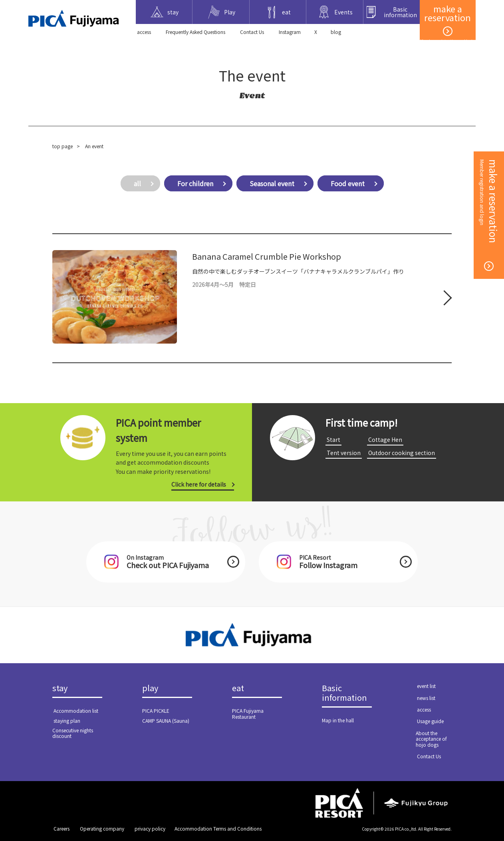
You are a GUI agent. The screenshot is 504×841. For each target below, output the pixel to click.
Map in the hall (338, 720)
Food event (348, 183)
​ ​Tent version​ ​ (344, 453)
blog (336, 32)
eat (238, 688)
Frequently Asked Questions (195, 32)
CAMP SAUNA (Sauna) (166, 721)
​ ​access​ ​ (144, 32)
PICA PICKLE (156, 711)
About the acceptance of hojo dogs (431, 739)
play (150, 688)
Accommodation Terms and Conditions (218, 828)
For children (195, 183)
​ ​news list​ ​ (426, 698)
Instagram (290, 32)
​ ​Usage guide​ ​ (430, 721)
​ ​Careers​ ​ (62, 828)
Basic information (344, 693)
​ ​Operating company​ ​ (102, 828)
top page (63, 146)
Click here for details (199, 484)
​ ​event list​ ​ (426, 686)
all (137, 183)
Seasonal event (272, 183)
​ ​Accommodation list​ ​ (76, 711)
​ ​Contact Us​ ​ (252, 32)
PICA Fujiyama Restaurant (248, 713)
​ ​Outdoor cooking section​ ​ (402, 453)
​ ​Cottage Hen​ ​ (385, 439)
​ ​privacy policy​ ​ (150, 828)
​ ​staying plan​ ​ (67, 721)
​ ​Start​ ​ (333, 439)
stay (60, 688)
